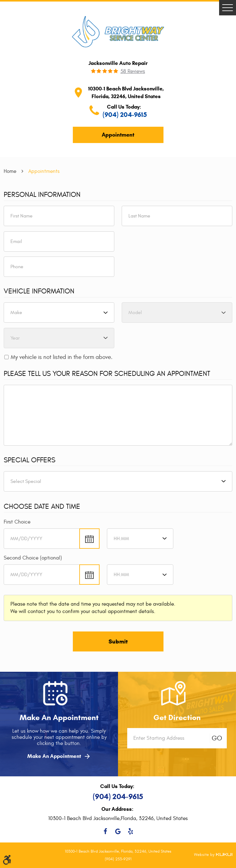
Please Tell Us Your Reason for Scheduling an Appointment (107, 374)
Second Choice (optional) (33, 558)
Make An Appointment (59, 756)
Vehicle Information (39, 291)
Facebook (105, 831)
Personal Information (42, 195)
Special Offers (29, 460)
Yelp (131, 831)
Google (118, 831)
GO (217, 738)
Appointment (118, 135)
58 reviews (133, 72)
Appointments (44, 171)
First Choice (17, 522)
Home (10, 171)
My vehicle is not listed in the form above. (62, 357)
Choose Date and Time (42, 507)
